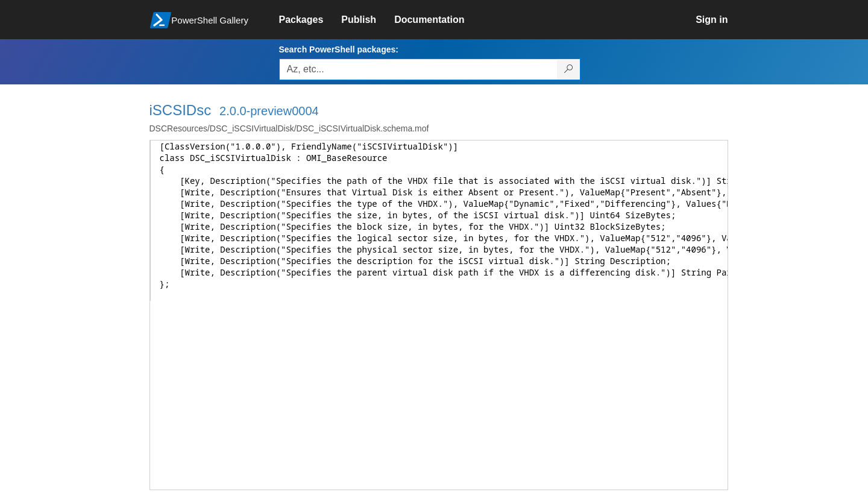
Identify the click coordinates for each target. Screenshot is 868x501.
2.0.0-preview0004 (269, 111)
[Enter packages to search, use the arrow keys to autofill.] (418, 69)
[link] (310, 20)
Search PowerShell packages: (339, 49)
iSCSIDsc (181, 110)
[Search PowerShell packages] (569, 69)
